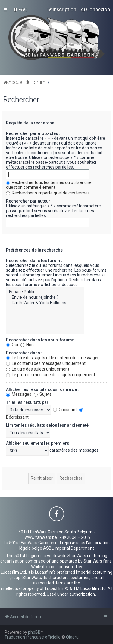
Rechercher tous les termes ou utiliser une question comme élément (49, 185)
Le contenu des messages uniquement (46, 363)
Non (27, 345)
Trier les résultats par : (28, 402)
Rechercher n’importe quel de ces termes (48, 193)
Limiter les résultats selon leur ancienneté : (48, 425)
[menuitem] (20, 9)
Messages (19, 394)
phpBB (34, 632)
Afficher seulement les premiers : (39, 443)
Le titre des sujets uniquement (38, 369)
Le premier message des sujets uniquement (51, 375)
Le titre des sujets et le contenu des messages (53, 358)
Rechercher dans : (24, 353)
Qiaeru (72, 637)
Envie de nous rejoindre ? (45, 298)
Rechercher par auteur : (29, 201)
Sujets (43, 394)
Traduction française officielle (33, 637)
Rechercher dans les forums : (35, 261)
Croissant (65, 410)
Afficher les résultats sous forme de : (42, 389)
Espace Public (45, 292)
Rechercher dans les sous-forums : (41, 340)
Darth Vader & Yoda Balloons (45, 303)
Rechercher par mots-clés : (33, 133)
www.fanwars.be (41, 537)
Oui (12, 345)
